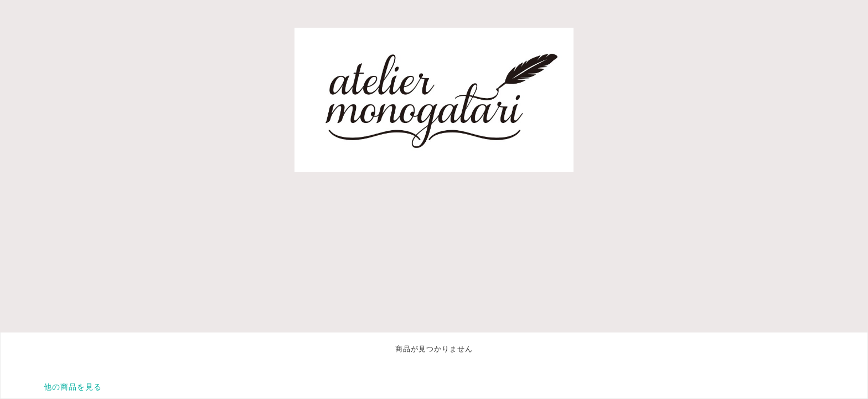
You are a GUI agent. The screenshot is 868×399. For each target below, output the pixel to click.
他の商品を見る (73, 387)
